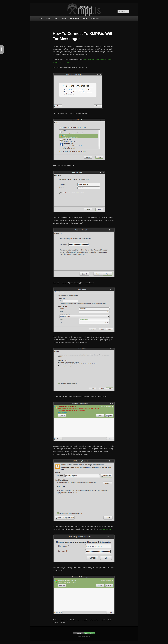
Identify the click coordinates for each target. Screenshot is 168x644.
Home (41, 18)
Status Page (95, 18)
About (56, 18)
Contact (64, 18)
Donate (86, 18)
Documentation (75, 18)
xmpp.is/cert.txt (107, 529)
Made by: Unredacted (84, 636)
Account (49, 18)
